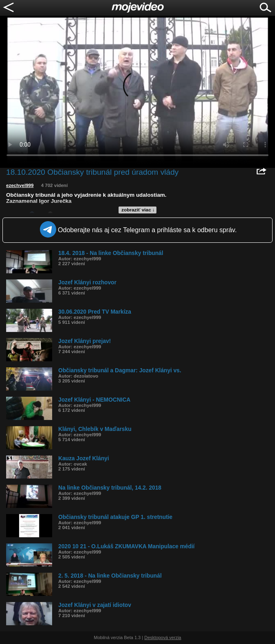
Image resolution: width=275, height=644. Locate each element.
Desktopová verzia (163, 637)
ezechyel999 (20, 185)
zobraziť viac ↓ (138, 210)
